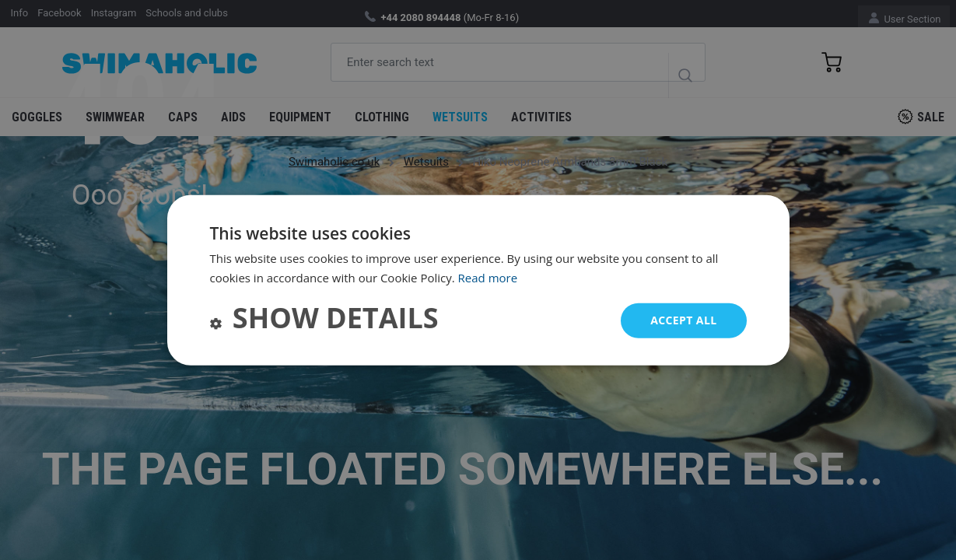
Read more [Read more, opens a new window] (488, 278)
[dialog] (478, 280)
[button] (324, 320)
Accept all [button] (683, 320)
